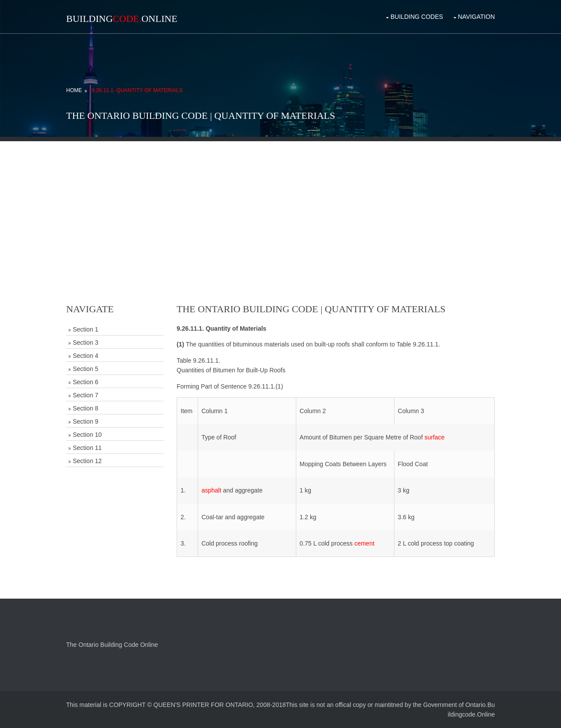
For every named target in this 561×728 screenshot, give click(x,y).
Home (74, 90)
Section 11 (87, 448)
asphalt (211, 490)
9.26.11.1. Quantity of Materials (137, 90)
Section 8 (85, 408)
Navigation (476, 17)
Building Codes (417, 17)
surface (434, 437)
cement (364, 543)
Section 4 (85, 356)
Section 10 (87, 435)
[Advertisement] (280, 203)
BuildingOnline (122, 19)
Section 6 (85, 382)
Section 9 (85, 421)
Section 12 (87, 461)
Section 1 (85, 329)
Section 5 (85, 369)
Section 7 (85, 395)
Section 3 (85, 343)
